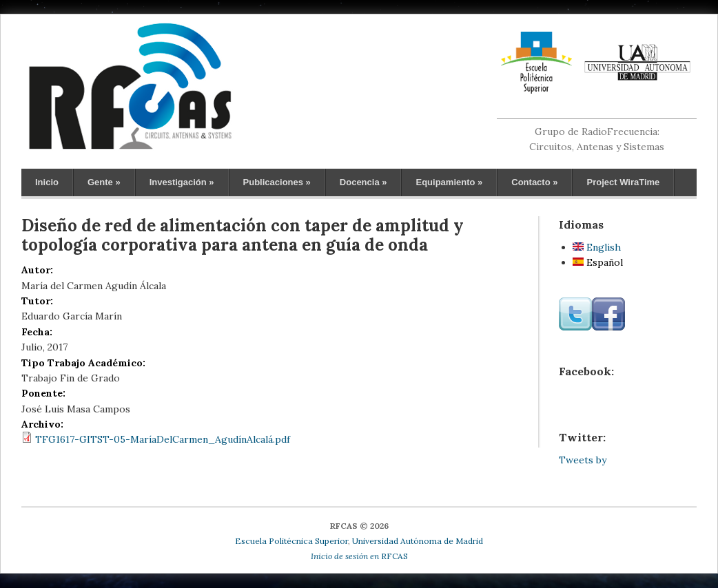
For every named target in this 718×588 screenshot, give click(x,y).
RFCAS (359, 556)
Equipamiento (449, 182)
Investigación (182, 182)
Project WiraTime (623, 182)
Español (598, 262)
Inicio (47, 182)
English (597, 247)
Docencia (363, 182)
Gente (104, 182)
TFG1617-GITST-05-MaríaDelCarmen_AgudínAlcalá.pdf (163, 439)
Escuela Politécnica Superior (291, 541)
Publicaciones (277, 182)
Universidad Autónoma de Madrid (418, 541)
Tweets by (583, 460)
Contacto (534, 182)
